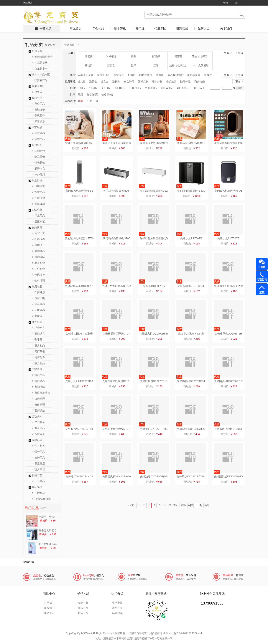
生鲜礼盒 (38, 269)
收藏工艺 (37, 475)
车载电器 (38, 133)
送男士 (93, 82)
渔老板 (89, 56)
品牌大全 (204, 28)
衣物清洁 (38, 387)
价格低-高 (92, 95)
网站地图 (28, 3)
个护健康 (38, 292)
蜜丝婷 (156, 56)
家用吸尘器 (194, 75)
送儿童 (82, 82)
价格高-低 (107, 95)
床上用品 (38, 216)
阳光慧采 (182, 28)
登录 (226, 3)
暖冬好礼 (120, 28)
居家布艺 (38, 221)
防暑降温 (185, 82)
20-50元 (107, 88)
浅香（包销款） (178, 65)
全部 (80, 101)
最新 (80, 95)
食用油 (37, 245)
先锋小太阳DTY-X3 (228, 238)
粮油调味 (38, 257)
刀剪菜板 (38, 351)
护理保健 (38, 198)
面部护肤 (38, 410)
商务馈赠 (200, 82)
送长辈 (116, 82)
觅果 (134, 65)
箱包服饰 (37, 145)
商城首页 (76, 28)
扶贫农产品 (40, 80)
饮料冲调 (38, 281)
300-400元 (167, 88)
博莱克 (178, 56)
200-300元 (151, 88)
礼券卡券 (38, 239)
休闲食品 (38, 251)
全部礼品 (45, 29)
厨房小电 (38, 298)
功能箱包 (38, 151)
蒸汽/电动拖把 (176, 75)
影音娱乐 (38, 121)
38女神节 (129, 82)
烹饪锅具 (38, 334)
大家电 (37, 316)
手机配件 (38, 115)
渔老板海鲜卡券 (42, 57)
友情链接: (28, 562)
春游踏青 (171, 82)
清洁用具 (38, 375)
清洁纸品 (38, 381)
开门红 (140, 28)
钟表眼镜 (38, 163)
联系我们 (49, 608)
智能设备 (38, 434)
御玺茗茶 (119, 75)
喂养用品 (38, 452)
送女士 (105, 82)
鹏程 (134, 56)
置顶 (262, 292)
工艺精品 (38, 481)
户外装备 (38, 422)
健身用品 (38, 428)
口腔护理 (38, 399)
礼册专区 (37, 51)
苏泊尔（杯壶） (201, 56)
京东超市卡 (40, 69)
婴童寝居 (38, 463)
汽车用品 (37, 127)
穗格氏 (89, 65)
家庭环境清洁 (41, 393)
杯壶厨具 (37, 322)
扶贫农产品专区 (41, 75)
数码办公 (37, 98)
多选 (239, 53)
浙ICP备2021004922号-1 (188, 633)
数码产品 (83, 613)
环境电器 (38, 310)
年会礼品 (98, 28)
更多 (228, 53)
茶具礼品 (38, 363)
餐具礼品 (38, 345)
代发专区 (160, 28)
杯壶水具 (38, 328)
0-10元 (82, 88)
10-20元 (94, 88)
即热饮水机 (146, 75)
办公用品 (38, 104)
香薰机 (160, 75)
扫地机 (132, 75)
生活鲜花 (38, 493)
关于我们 (226, 28)
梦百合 (111, 65)
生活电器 (38, 304)
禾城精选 (111, 56)
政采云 (37, 92)
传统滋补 (38, 275)
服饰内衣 (38, 168)
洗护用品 (38, 458)
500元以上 (199, 88)
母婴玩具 (37, 440)
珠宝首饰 (38, 157)
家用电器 (37, 287)
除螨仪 (208, 75)
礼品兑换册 (40, 63)
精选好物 (83, 603)
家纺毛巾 (37, 210)
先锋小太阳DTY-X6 (154, 286)
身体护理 (38, 405)
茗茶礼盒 (38, 263)
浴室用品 (38, 192)
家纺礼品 (117, 608)
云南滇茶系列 (86, 75)
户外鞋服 (38, 174)
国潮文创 (143, 82)
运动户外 (37, 416)
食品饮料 (37, 227)
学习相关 (38, 446)
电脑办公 (38, 110)
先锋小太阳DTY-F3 (191, 238)
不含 (89, 101)
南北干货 (38, 233)
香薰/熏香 (39, 204)
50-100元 (120, 88)
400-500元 (183, 88)
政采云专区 (38, 86)
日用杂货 (38, 186)
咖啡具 (37, 340)
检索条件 (69, 45)
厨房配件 (38, 357)
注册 (235, 3)
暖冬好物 (157, 82)
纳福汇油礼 (103, 75)
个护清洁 (37, 369)
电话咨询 (262, 279)
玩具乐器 (38, 469)
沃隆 (156, 65)
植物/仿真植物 (41, 499)
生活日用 (37, 180)
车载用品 (38, 139)
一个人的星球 (201, 65)
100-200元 (135, 88)
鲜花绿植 (37, 487)
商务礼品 (83, 608)
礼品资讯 (49, 613)
